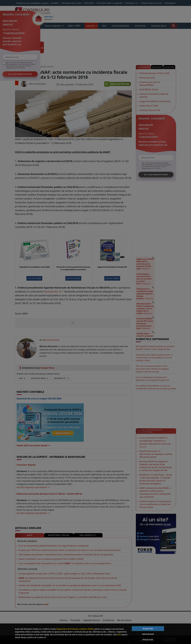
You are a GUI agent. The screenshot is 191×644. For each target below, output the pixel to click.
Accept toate (148, 629)
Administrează (148, 634)
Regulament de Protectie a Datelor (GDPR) (75, 629)
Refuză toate (148, 640)
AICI (119, 635)
